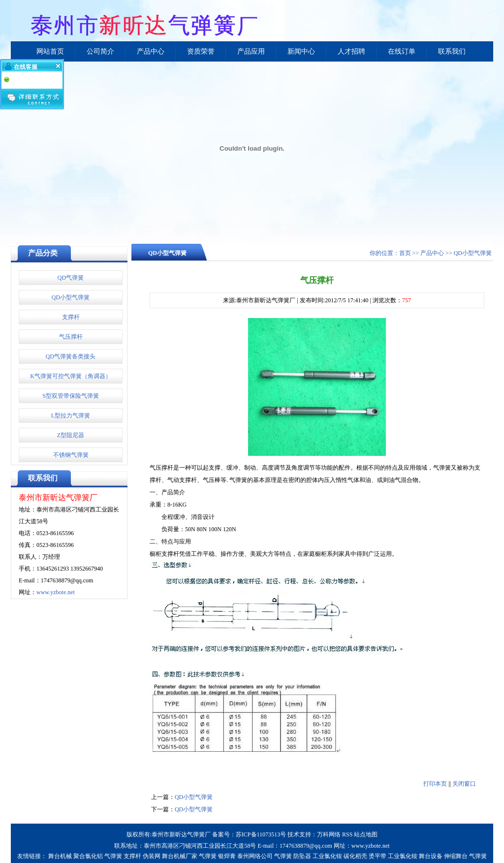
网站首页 (50, 51)
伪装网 (152, 856)
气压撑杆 (71, 337)
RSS (347, 834)
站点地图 (366, 834)
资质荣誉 (201, 51)
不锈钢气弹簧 (71, 455)
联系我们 (452, 51)
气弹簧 (113, 856)
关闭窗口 (464, 784)
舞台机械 (60, 856)
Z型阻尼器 (71, 435)
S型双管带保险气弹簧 (71, 396)
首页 (405, 253)
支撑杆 (71, 317)
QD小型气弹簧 (71, 297)
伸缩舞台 (456, 856)
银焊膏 (227, 856)
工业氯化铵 (327, 856)
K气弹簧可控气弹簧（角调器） (71, 376)
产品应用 (251, 51)
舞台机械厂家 (180, 856)
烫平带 (378, 856)
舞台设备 (431, 856)
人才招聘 (351, 51)
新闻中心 (301, 51)
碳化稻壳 (355, 856)
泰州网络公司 (255, 856)
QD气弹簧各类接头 (71, 356)
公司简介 (100, 51)
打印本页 (435, 784)
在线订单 (402, 51)
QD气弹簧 (71, 278)
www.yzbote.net (56, 592)
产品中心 (151, 51)
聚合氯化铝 (88, 856)
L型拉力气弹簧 (71, 416)
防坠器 (302, 856)
